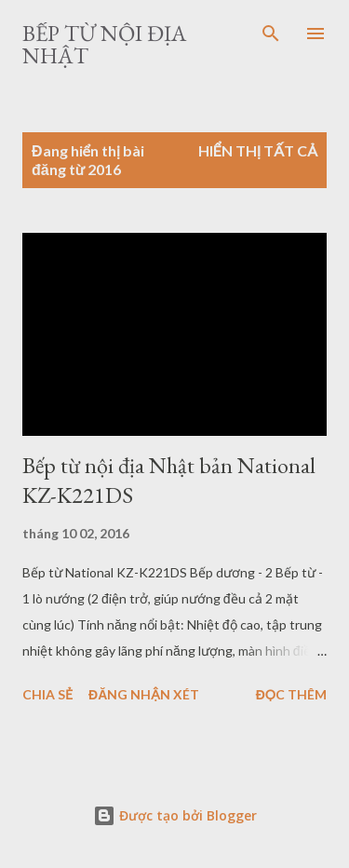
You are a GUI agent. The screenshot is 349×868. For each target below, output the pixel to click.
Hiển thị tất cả (258, 150)
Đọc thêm (291, 694)
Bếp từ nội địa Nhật (104, 44)
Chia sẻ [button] (47, 694)
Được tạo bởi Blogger (175, 815)
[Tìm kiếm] (271, 34)
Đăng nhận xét (144, 694)
